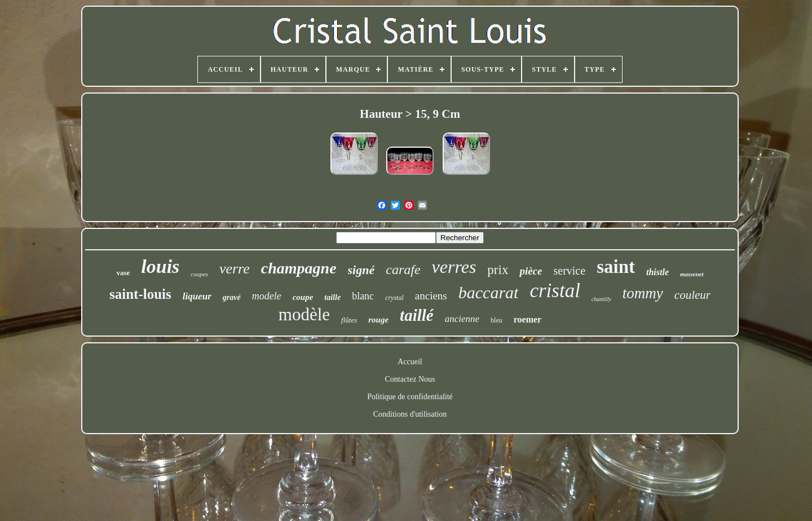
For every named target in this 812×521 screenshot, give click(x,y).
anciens (431, 296)
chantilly (601, 299)
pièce (531, 271)
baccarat (489, 292)
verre (235, 269)
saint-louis (140, 294)
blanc (363, 296)
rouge (378, 320)
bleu (497, 320)
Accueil (410, 362)
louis (160, 266)
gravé (232, 297)
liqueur (197, 296)
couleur (692, 295)
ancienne (462, 319)
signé (361, 270)
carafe (403, 270)
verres (454, 267)
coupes (199, 274)
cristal (555, 291)
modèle (304, 314)
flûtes (349, 320)
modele (267, 296)
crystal (394, 298)
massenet (692, 274)
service (569, 271)
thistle (657, 272)
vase (123, 273)
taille (332, 297)
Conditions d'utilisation (410, 414)
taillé (417, 315)
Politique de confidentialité (410, 397)
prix (498, 270)
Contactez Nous (410, 379)
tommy (643, 293)
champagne (299, 268)
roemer (528, 319)
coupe (303, 297)
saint (616, 267)
